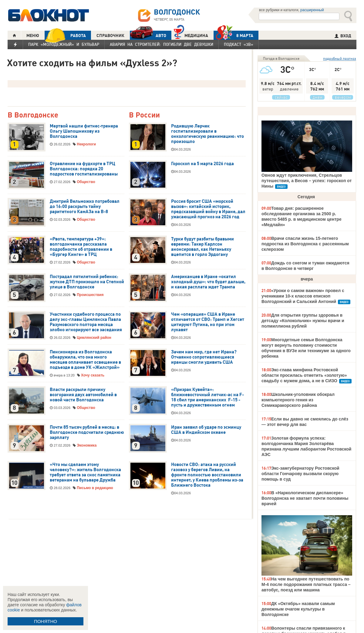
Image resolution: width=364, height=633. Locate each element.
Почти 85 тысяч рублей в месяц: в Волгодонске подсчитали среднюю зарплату (87, 432)
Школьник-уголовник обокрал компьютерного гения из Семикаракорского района (298, 400)
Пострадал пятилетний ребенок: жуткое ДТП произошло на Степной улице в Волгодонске (87, 282)
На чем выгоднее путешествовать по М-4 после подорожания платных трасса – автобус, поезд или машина (306, 584)
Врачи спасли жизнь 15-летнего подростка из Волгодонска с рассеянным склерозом (305, 244)
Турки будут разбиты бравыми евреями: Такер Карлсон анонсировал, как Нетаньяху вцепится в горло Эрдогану (202, 247)
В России (144, 115)
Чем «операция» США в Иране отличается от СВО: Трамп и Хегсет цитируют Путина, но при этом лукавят (208, 322)
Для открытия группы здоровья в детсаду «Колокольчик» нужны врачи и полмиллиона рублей (303, 321)
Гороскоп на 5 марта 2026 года (202, 164)
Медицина (191, 35)
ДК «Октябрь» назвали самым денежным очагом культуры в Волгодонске (298, 609)
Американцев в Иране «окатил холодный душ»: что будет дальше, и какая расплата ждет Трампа (208, 282)
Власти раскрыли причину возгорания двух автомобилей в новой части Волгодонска (83, 395)
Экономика (87, 445)
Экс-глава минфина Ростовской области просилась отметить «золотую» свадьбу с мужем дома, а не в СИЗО (304, 375)
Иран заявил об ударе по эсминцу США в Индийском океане (206, 430)
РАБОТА (65, 35)
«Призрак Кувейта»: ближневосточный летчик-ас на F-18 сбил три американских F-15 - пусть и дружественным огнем (207, 397)
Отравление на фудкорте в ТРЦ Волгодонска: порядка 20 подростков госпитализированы (84, 169)
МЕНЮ (33, 36)
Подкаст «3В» (239, 44)
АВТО (148, 35)
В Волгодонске (33, 115)
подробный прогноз (340, 58)
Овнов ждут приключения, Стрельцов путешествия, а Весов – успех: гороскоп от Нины (307, 181)
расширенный (312, 10)
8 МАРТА (233, 35)
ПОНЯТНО (45, 621)
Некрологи (86, 144)
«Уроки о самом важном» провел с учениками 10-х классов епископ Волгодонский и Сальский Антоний (303, 296)
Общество (86, 182)
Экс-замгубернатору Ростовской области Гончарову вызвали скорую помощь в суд (300, 474)
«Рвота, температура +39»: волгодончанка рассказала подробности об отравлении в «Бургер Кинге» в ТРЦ (81, 247)
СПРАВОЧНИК (110, 36)
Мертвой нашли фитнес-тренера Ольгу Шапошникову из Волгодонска (84, 131)
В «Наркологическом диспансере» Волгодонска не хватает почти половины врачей (305, 498)
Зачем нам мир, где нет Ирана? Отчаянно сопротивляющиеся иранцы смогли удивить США (204, 357)
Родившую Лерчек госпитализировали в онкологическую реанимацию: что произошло (207, 134)
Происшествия (90, 295)
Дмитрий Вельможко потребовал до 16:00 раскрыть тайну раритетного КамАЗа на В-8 (85, 206)
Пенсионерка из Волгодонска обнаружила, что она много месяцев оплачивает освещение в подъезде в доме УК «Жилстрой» (85, 360)
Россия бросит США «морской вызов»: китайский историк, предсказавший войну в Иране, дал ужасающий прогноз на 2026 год (208, 209)
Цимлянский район (94, 338)
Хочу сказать (93, 375)
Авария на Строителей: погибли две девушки (162, 44)
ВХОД (343, 36)
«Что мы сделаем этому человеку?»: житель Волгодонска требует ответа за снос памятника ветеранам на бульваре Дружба (85, 472)
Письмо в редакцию (95, 488)
